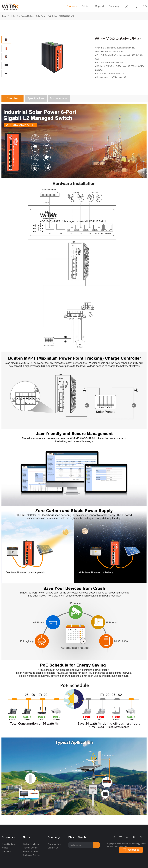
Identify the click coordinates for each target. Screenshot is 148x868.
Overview (12, 98)
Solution (86, 6)
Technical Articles (31, 855)
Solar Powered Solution (25, 16)
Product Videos (31, 851)
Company (114, 6)
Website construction (115, 846)
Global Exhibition (31, 844)
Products (72, 6)
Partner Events (30, 848)
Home (4, 16)
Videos (5, 848)
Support (99, 6)
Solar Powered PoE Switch (46, 16)
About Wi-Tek (54, 844)
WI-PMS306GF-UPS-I (67, 16)
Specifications (36, 98)
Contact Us (53, 848)
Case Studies (8, 844)
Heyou (127, 846)
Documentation (59, 98)
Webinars (6, 851)
